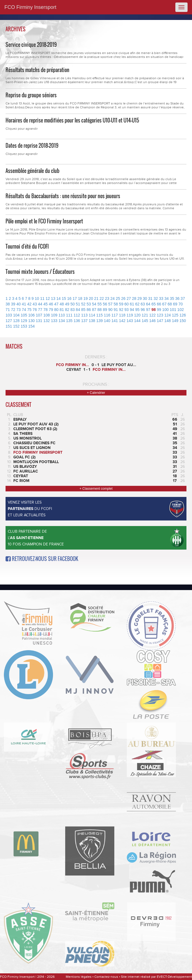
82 (67, 310)
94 (132, 310)
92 (121, 310)
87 (94, 310)
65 (154, 304)
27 (129, 298)
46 (51, 304)
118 (122, 315)
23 (107, 298)
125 (175, 315)
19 (85, 298)
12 (48, 298)
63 (143, 304)
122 (152, 315)
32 (156, 298)
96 (143, 310)
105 (24, 315)
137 (84, 321)
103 (9, 315)
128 (16, 321)
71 (8, 310)
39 (13, 304)
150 (183, 321)
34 (166, 298)
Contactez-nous (106, 977)
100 (166, 310)
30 (145, 298)
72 (13, 310)
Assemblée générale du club (32, 171)
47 (56, 304)
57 (110, 304)
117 (115, 315)
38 (8, 304)
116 (107, 315)
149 (175, 321)
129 (24, 321)
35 (172, 298)
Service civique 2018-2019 (31, 45)
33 (161, 298)
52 (84, 304)
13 (53, 298)
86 (89, 310)
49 (67, 304)
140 (107, 321)
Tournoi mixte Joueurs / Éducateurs (40, 272)
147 (160, 321)
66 (159, 304)
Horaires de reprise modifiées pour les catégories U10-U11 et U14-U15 (72, 120)
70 (181, 304)
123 (160, 315)
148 (167, 321)
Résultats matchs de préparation (37, 70)
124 (167, 315)
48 (62, 304)
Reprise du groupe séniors (31, 95)
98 (154, 310)
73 (19, 310)
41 (24, 304)
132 (46, 321)
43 (35, 304)
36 (177, 298)
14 (59, 298)
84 (78, 310)
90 (110, 310)
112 (77, 315)
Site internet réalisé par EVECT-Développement (156, 977)
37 (183, 298)
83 (73, 310)
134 (62, 321)
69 (175, 304)
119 (130, 315)
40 (19, 304)
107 (39, 315)
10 (37, 298)
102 (180, 310)
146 (152, 321)
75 (29, 310)
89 (105, 310)
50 (73, 304)
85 (84, 310)
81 (62, 310)
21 (96, 298)
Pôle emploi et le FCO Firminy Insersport (44, 221)
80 (56, 310)
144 (137, 321)
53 (89, 304)
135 (69, 321)
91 (116, 310)
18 (80, 298)
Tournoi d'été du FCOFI (27, 246)
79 (51, 310)
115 (99, 315)
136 (77, 321)
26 (123, 298)
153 (24, 326)
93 (127, 310)
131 (39, 321)
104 (16, 315)
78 (46, 310)
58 (116, 304)
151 (9, 326)
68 (170, 304)
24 (113, 298)
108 (46, 315)
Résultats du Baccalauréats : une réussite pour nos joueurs (63, 196)
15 (64, 298)
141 (115, 321)
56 (105, 304)
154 (31, 326)
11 (42, 298)
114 (92, 315)
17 (75, 298)
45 (46, 304)
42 (29, 304)
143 (130, 321)
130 (31, 321)
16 (69, 298)
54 (94, 304)
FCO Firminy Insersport (30, 7)
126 (183, 315)
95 (137, 310)
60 (127, 304)
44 (40, 304)
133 (54, 321)
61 (132, 304)
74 (24, 310)
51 (78, 304)
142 (122, 321)
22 (102, 298)
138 (92, 321)
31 (150, 298)
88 (100, 310)
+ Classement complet (96, 489)
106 (31, 315)
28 (134, 298)
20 (91, 298)
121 (145, 315)
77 (40, 310)
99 (159, 310)
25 (118, 298)
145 (145, 321)
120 (137, 315)
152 (16, 326)
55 (100, 304)
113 (84, 315)
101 (173, 310)
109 (54, 315)
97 (148, 310)
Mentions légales (79, 977)
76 (35, 310)
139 (99, 321)
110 (62, 315)
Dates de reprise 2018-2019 (32, 146)
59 (121, 304)
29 (140, 298)
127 (9, 321)
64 (148, 304)
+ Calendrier (96, 393)
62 (137, 304)
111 (69, 315)
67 (165, 304)
